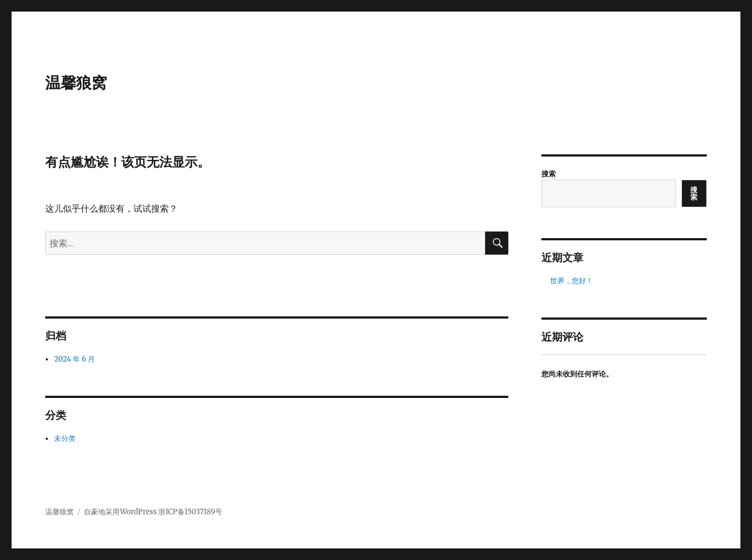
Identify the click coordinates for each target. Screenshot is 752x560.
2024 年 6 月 (74, 359)
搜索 (549, 174)
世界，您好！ (572, 281)
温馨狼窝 (76, 83)
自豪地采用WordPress (121, 512)
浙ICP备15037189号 (190, 512)
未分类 (65, 438)
